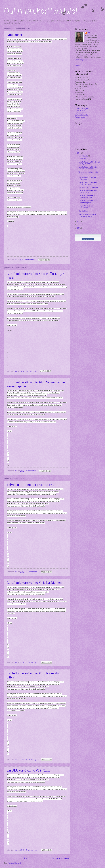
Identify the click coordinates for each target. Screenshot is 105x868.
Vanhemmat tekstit (61, 859)
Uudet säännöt (84, 211)
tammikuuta (84, 156)
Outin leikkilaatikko (81, 115)
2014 (79, 153)
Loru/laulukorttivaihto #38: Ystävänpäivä (88, 192)
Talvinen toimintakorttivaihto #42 (30, 485)
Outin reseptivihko (81, 113)
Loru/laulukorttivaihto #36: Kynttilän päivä (88, 202)
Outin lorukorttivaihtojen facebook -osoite (87, 215)
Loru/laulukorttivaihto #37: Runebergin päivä (88, 197)
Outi (89, 33)
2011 (79, 228)
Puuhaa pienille (80, 117)
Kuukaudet (14, 35)
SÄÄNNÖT (78, 66)
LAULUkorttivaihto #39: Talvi (28, 770)
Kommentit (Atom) (14, 863)
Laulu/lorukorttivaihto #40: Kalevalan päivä (88, 183)
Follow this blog (88, 239)
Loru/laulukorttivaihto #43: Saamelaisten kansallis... (88, 168)
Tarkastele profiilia (81, 60)
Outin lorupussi (80, 111)
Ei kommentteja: (31, 371)
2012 (79, 225)
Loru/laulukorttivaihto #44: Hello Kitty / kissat (90, 163)
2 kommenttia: (30, 260)
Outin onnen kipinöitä (82, 109)
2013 (79, 221)
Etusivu (28, 859)
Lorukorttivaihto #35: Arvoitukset (86, 207)
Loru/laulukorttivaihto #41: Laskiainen (34, 583)
